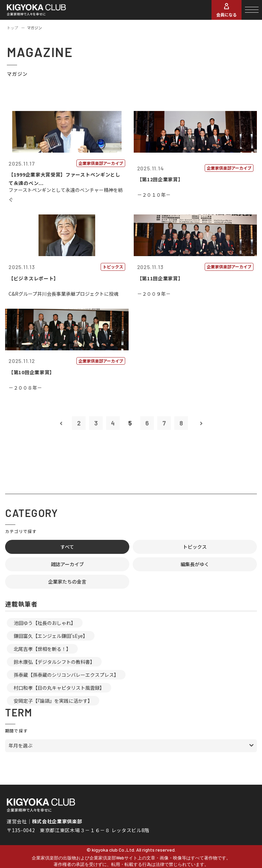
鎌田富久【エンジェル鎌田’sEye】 (51, 636)
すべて (67, 547)
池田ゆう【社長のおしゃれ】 (45, 623)
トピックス (195, 547)
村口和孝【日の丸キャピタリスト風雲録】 (59, 688)
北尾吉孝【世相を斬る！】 (42, 649)
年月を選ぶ (20, 745)
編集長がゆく (195, 564)
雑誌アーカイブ (67, 564)
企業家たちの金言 (67, 582)
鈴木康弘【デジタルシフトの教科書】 (54, 662)
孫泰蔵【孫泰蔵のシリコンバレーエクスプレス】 (66, 675)
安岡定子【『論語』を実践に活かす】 (53, 701)
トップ (12, 28)
